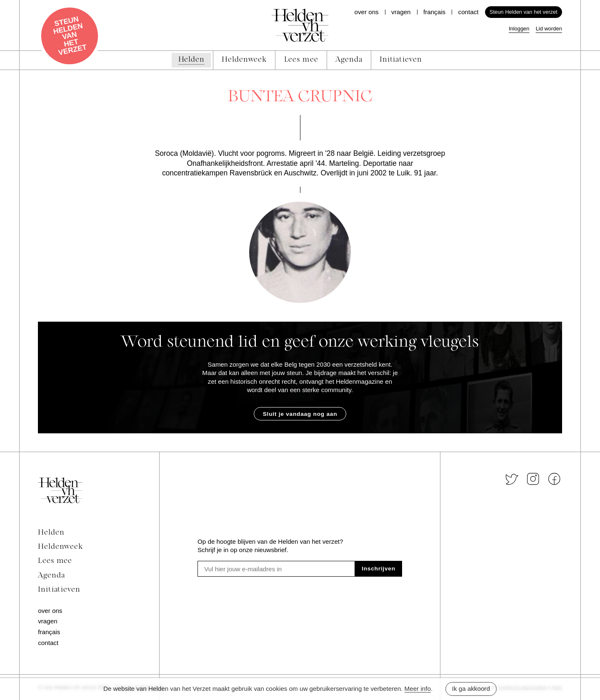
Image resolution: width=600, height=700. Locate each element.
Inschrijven (379, 569)
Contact (469, 12)
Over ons (366, 12)
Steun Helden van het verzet (524, 12)
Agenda (51, 576)
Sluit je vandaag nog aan (300, 414)
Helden (51, 533)
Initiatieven (59, 590)
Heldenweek (60, 547)
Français (434, 12)
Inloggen (519, 29)
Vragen (401, 12)
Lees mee (55, 561)
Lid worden (549, 29)
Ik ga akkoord (471, 689)
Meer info (418, 689)
